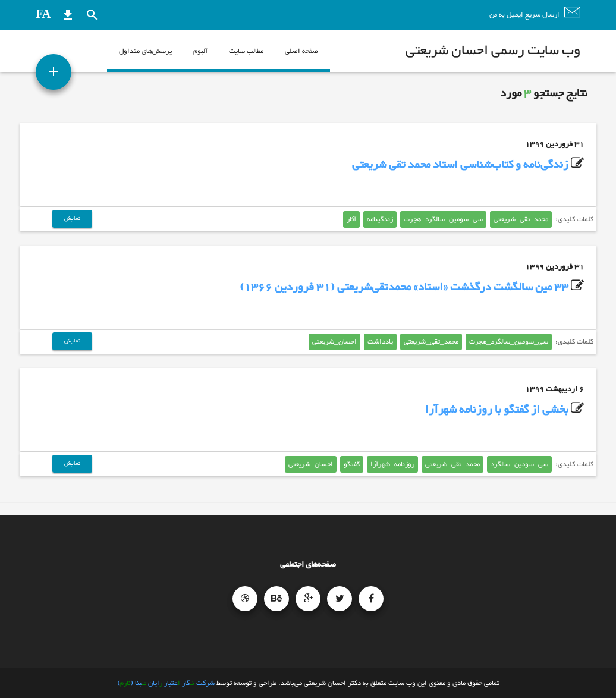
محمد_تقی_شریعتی (521, 219)
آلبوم (200, 51)
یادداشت (380, 342)
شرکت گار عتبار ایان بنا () (166, 683)
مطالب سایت (246, 51)
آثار (351, 219)
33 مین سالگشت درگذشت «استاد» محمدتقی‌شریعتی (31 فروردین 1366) (404, 287)
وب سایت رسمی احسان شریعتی (493, 51)
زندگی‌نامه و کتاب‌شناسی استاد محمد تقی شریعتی (460, 165)
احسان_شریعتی (334, 342)
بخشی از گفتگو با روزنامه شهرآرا (497, 410)
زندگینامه (380, 219)
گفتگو (352, 464)
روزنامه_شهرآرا (392, 464)
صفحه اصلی (301, 51)
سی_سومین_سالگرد (519, 464)
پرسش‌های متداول (145, 51)
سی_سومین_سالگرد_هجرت (443, 219)
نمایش (72, 218)
